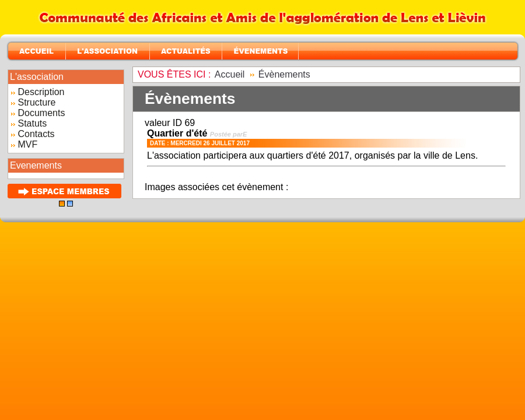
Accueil (230, 74)
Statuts (32, 123)
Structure (36, 102)
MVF (27, 144)
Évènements (284, 74)
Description (41, 92)
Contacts (36, 134)
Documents (41, 113)
